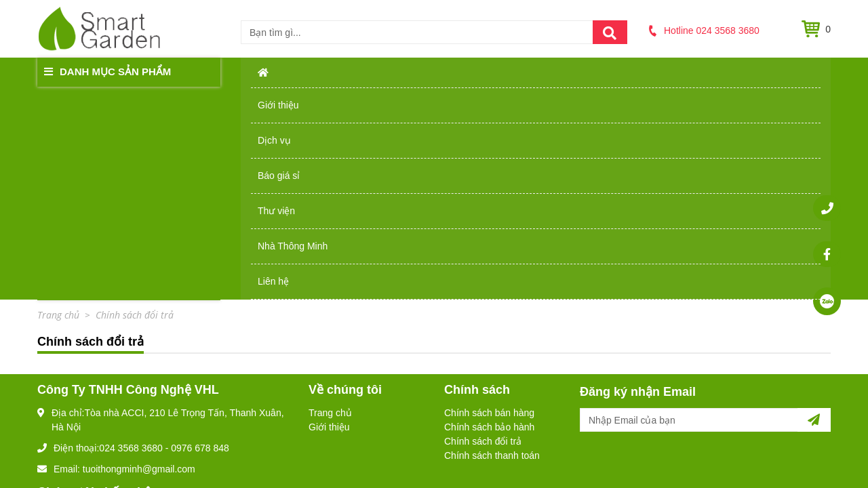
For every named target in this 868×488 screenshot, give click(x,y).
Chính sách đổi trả (483, 228)
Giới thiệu (322, 72)
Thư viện (569, 72)
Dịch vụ (403, 72)
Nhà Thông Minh (671, 72)
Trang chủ (330, 200)
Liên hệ (769, 72)
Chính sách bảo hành (489, 214)
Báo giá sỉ (485, 72)
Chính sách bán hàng (489, 200)
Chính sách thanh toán (492, 243)
